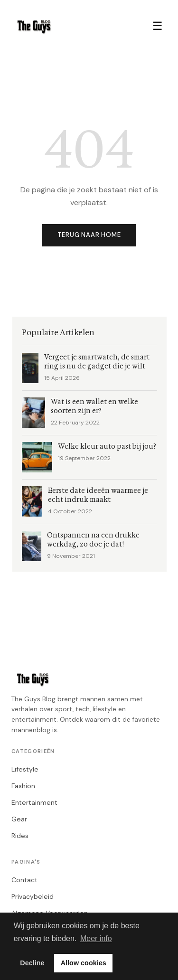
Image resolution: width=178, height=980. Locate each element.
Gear (19, 819)
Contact (24, 880)
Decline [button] (32, 963)
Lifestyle (25, 769)
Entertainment (34, 802)
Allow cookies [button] (84, 963)
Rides (20, 836)
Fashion (23, 786)
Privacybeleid (33, 896)
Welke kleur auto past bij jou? (107, 447)
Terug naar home (89, 235)
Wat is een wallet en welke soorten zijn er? (94, 406)
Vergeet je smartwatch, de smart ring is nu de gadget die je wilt (97, 362)
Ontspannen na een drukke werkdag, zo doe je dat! (93, 540)
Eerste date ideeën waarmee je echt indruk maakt (98, 495)
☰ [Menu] (158, 26)
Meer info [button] (96, 938)
